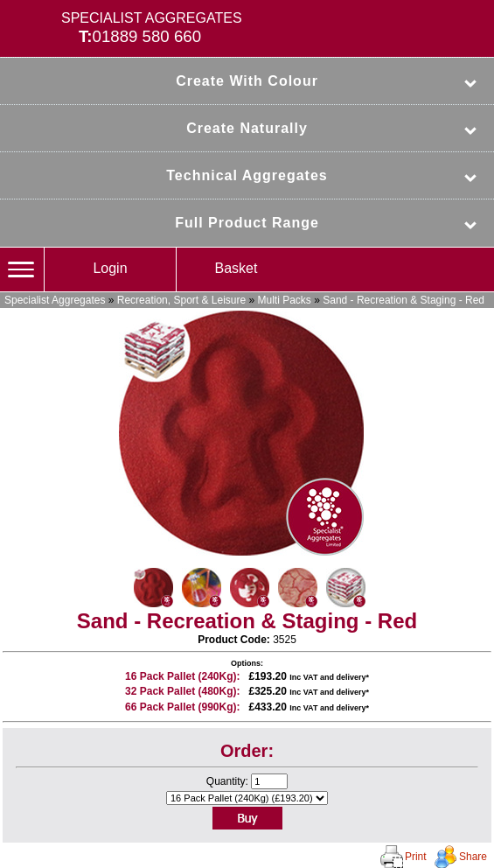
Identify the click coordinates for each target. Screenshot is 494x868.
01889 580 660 (147, 36)
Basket (237, 268)
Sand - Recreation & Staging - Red (404, 300)
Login (110, 268)
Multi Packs (285, 300)
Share (473, 857)
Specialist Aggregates (55, 300)
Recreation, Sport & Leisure (181, 300)
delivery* (352, 677)
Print (416, 857)
